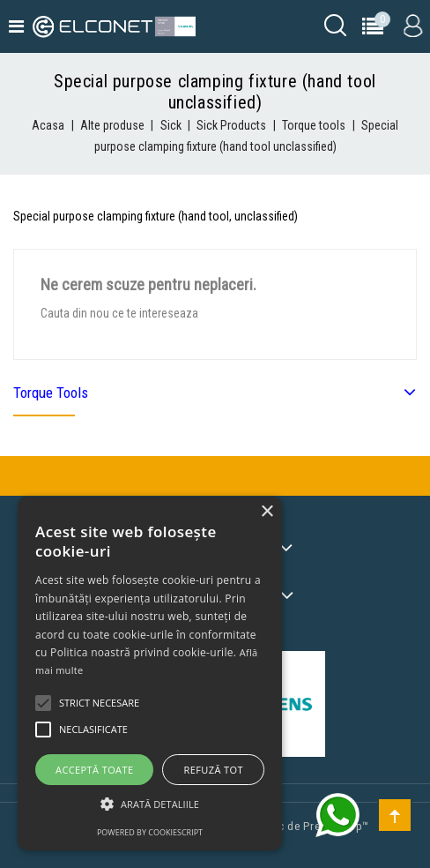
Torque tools (51, 393)
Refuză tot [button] (214, 770)
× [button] (267, 512)
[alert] (150, 673)
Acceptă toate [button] (94, 770)
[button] (150, 804)
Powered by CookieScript (150, 832)
